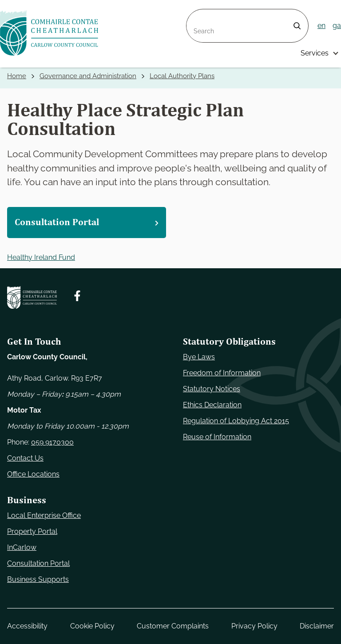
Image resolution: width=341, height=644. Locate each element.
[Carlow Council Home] (32, 298)
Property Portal (32, 531)
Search (198, 14)
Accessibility (27, 626)
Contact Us (25, 458)
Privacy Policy (254, 626)
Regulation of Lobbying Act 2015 (236, 421)
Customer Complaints (173, 626)
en (321, 26)
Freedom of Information (222, 373)
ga (337, 26)
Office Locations (33, 474)
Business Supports (38, 579)
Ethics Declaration (212, 405)
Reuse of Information (217, 437)
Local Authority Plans (182, 76)
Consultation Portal (38, 563)
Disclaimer (317, 626)
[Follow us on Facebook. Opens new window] (77, 296)
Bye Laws (199, 357)
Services (315, 53)
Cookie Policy (92, 626)
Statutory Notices (212, 389)
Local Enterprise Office (44, 515)
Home (17, 76)
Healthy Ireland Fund (41, 257)
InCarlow (22, 547)
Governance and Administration (88, 76)
